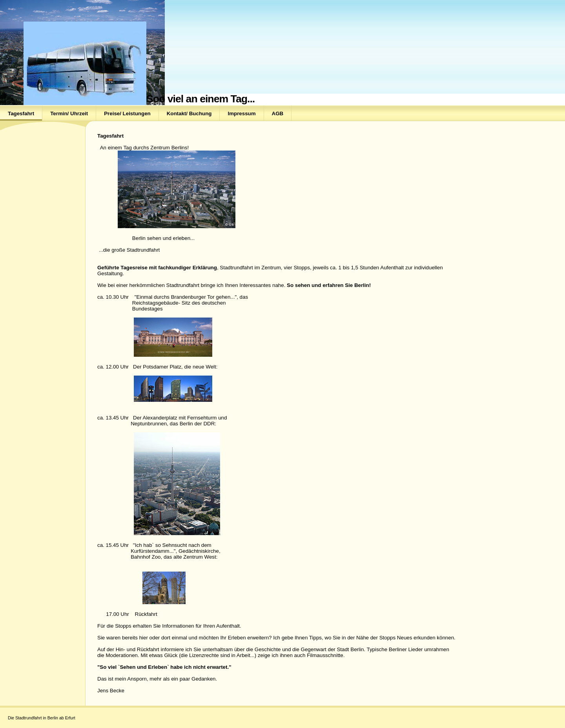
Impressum (241, 113)
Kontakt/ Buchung (189, 113)
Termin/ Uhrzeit (69, 113)
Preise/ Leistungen (127, 113)
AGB (278, 113)
